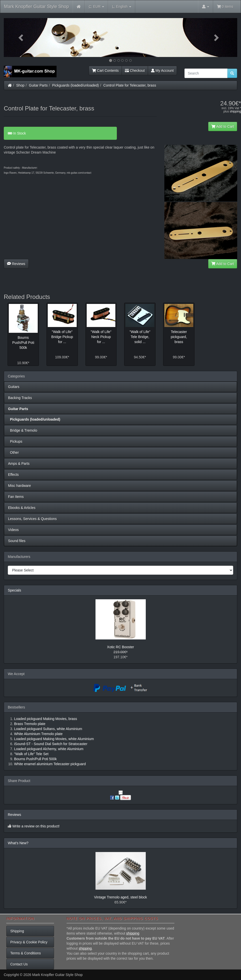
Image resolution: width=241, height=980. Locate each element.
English (122, 7)
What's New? (18, 843)
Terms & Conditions (26, 953)
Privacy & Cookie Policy (29, 942)
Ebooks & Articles (22, 508)
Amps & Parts (19, 464)
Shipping (17, 931)
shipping (235, 111)
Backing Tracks (20, 398)
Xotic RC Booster (121, 647)
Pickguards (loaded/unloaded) (76, 85)
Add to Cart (223, 126)
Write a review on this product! (36, 826)
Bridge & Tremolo (23, 430)
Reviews (16, 264)
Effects (13, 475)
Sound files (17, 541)
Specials (14, 590)
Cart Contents (105, 71)
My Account (162, 71)
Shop (20, 85)
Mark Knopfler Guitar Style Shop (36, 7)
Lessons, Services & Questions (32, 519)
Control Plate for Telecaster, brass (130, 85)
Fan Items (16, 497)
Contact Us (19, 964)
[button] (21, 38)
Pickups (15, 441)
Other (13, 452)
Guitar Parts (38, 85)
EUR (96, 7)
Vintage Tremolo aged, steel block (121, 897)
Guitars (14, 387)
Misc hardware (19, 486)
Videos (13, 530)
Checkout (135, 71)
